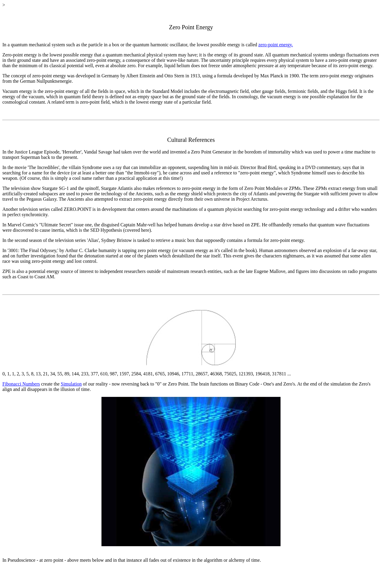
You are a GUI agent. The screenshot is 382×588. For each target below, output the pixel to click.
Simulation (71, 384)
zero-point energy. (276, 45)
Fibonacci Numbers (21, 384)
